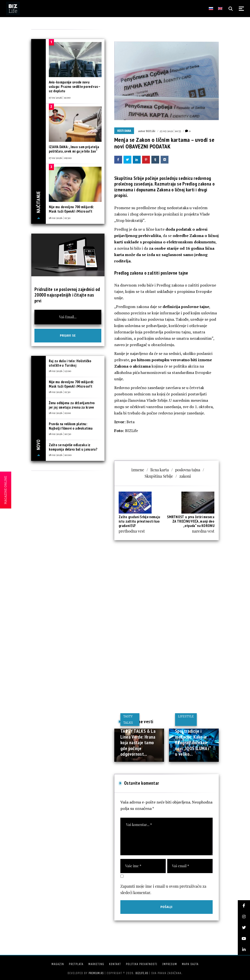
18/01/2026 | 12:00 (60, 371)
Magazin (58, 964)
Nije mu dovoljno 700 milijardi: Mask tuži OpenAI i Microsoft (71, 209)
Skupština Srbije (159, 476)
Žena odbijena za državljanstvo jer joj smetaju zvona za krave (72, 405)
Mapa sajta (190, 964)
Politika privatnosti (141, 964)
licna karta (160, 470)
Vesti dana (124, 131)
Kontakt (115, 964)
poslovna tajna (188, 470)
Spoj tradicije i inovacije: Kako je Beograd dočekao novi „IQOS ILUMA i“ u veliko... (193, 743)
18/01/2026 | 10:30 (60, 434)
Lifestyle (186, 716)
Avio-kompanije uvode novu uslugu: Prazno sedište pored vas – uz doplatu (75, 87)
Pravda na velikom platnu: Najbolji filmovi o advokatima (71, 426)
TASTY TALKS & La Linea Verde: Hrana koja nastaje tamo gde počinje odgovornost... (138, 743)
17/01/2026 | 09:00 (60, 158)
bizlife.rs (142, 973)
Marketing (96, 964)
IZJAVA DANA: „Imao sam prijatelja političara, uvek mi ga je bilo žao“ (74, 149)
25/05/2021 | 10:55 (170, 131)
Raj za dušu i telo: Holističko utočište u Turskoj (70, 363)
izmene (138, 470)
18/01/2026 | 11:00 (60, 413)
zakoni (185, 476)
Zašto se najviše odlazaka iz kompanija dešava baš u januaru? (73, 447)
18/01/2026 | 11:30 (60, 218)
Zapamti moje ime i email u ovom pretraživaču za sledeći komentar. (163, 889)
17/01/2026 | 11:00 (60, 97)
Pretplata (76, 964)
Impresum (169, 964)
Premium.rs (96, 973)
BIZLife (151, 131)
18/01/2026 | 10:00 (60, 455)
